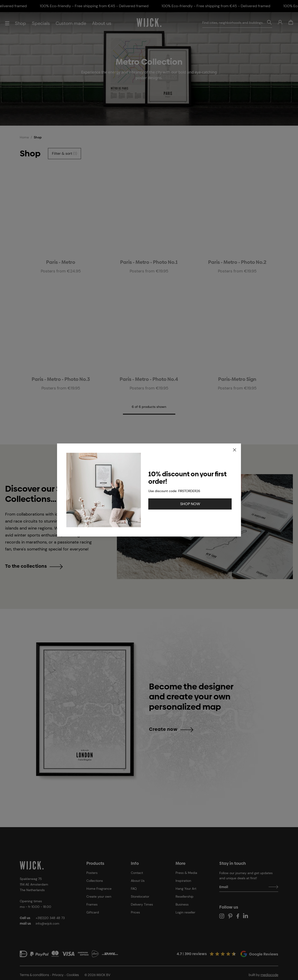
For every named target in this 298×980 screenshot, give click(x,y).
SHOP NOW (190, 504)
